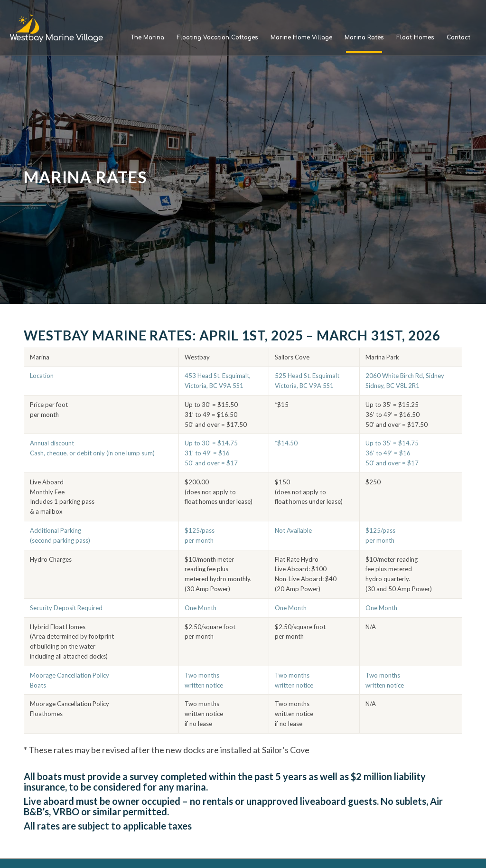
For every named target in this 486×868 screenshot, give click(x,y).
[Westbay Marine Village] (57, 28)
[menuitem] (147, 38)
